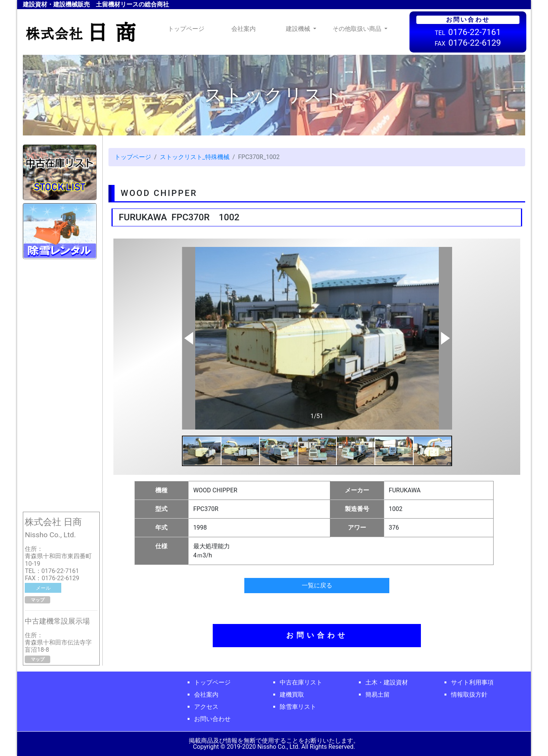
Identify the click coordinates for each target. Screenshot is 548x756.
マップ (38, 600)
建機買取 (292, 695)
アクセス (206, 707)
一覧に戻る (317, 585)
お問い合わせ (317, 635)
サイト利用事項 (472, 682)
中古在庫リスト (301, 682)
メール (43, 588)
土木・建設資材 (387, 682)
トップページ (188, 28)
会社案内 (244, 29)
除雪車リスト (298, 707)
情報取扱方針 (469, 695)
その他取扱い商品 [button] (358, 29)
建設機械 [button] (299, 29)
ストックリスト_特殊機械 (195, 157)
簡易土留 (378, 695)
